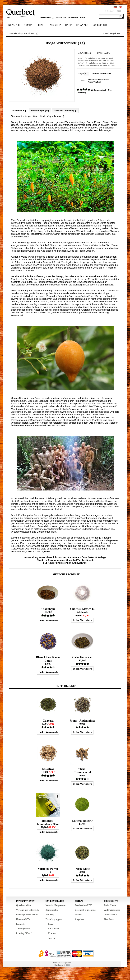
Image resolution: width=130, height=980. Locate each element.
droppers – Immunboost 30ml (48, 822)
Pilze (40, 25)
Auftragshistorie (112, 909)
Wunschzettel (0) (47, 18)
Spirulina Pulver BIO (48, 870)
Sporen (51, 938)
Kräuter (14, 25)
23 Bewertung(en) (98, 90)
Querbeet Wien (23, 905)
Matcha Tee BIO (82, 820)
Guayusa (48, 720)
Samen (28, 25)
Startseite (13, 33)
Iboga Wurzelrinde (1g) (28, 33)
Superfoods (100, 25)
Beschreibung (19, 110)
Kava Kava (53, 928)
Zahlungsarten (23, 928)
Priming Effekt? (24, 933)
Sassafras (48, 769)
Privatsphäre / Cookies (27, 914)
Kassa (82, 18)
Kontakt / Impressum (56, 905)
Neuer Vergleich (94, 82)
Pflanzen (82, 25)
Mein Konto (61, 18)
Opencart (67, 962)
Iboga (51, 924)
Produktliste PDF (83, 905)
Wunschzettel (111, 914)
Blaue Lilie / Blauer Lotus (48, 659)
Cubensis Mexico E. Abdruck (82, 610)
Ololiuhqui (48, 608)
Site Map (50, 914)
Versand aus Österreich (27, 909)
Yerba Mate (82, 868)
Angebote (79, 919)
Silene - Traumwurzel (82, 770)
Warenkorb (73, 18)
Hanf (68, 25)
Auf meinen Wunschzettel (98, 79)
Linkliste (20, 924)
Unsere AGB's (23, 919)
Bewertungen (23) (40, 110)
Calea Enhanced (82, 657)
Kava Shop (54, 25)
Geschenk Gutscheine (85, 909)
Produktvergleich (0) (112, 33)
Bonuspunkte (52, 909)
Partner (79, 914)
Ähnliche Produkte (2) (65, 110)
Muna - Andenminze (82, 720)
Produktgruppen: (54, 919)
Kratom (52, 933)
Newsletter (109, 919)
